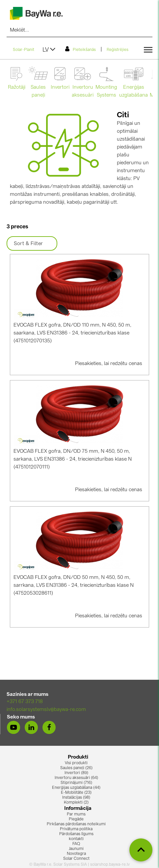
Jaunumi (76, 849)
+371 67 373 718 (25, 702)
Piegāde (76, 819)
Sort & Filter (32, 244)
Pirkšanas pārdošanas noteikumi (76, 824)
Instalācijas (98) (76, 798)
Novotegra (76, 854)
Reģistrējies (118, 50)
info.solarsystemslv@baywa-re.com (46, 710)
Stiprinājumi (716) (76, 783)
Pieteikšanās (80, 49)
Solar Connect (76, 859)
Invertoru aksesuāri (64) (76, 778)
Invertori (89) (76, 773)
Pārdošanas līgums (76, 834)
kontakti (76, 839)
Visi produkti (76, 763)
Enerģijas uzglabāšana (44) (76, 788)
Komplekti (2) (76, 803)
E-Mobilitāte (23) (76, 793)
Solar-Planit (24, 50)
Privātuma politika (76, 829)
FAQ (76, 844)
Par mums (76, 814)
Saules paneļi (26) (76, 768)
